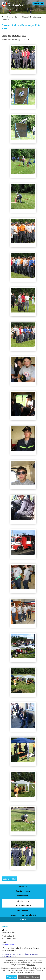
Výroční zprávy (23, 901)
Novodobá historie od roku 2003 (23, 915)
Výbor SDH (23, 887)
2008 (10, 36)
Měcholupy (16, 36)
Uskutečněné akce (23, 905)
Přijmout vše (12, 977)
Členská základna (23, 891)
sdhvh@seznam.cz (9, 944)
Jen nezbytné (24, 977)
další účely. (31, 965)
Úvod (4, 17)
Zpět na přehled (9, 879)
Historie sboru (23, 911)
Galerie (18, 17)
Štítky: (4, 36)
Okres (24, 36)
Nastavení (35, 977)
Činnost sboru (23, 896)
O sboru (10, 17)
